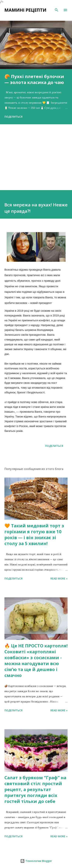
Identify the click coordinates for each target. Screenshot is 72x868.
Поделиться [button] (13, 117)
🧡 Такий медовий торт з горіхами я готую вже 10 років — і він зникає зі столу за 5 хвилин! (34, 534)
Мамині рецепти (25, 10)
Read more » (59, 578)
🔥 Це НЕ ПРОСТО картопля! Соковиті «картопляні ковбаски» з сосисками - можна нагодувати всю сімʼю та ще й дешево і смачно (36, 660)
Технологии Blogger (36, 861)
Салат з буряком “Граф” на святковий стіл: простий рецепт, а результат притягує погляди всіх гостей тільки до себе (35, 789)
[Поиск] (57, 10)
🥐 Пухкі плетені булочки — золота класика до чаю (34, 79)
